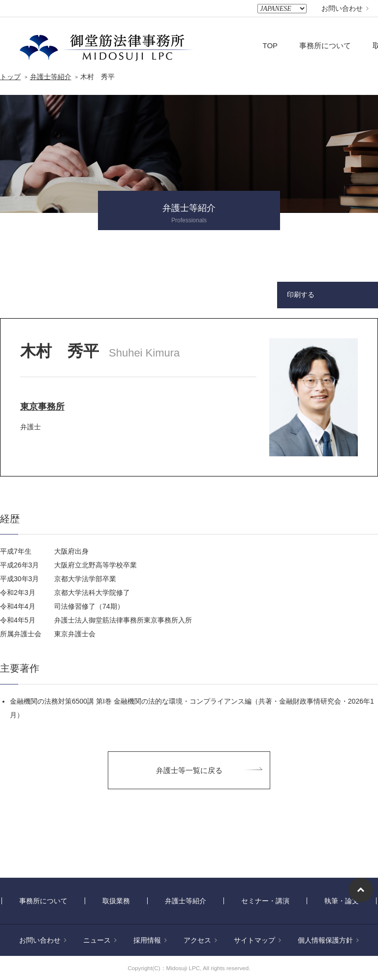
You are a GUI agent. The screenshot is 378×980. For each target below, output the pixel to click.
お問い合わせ (345, 8)
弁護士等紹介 (51, 77)
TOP (270, 45)
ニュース (100, 940)
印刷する (301, 295)
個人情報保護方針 (328, 940)
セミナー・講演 (265, 901)
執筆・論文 (342, 901)
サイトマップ (257, 940)
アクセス (200, 940)
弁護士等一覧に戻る (189, 770)
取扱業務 (116, 901)
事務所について (325, 45)
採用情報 (150, 940)
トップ (10, 77)
